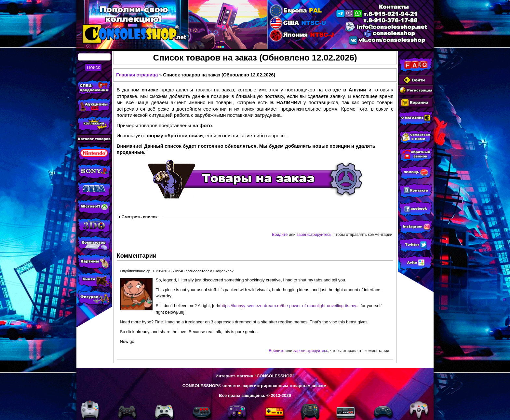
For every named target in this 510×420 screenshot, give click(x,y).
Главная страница (137, 75)
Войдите (280, 235)
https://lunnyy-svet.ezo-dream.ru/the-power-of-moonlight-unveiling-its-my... (290, 306)
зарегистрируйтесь (314, 235)
